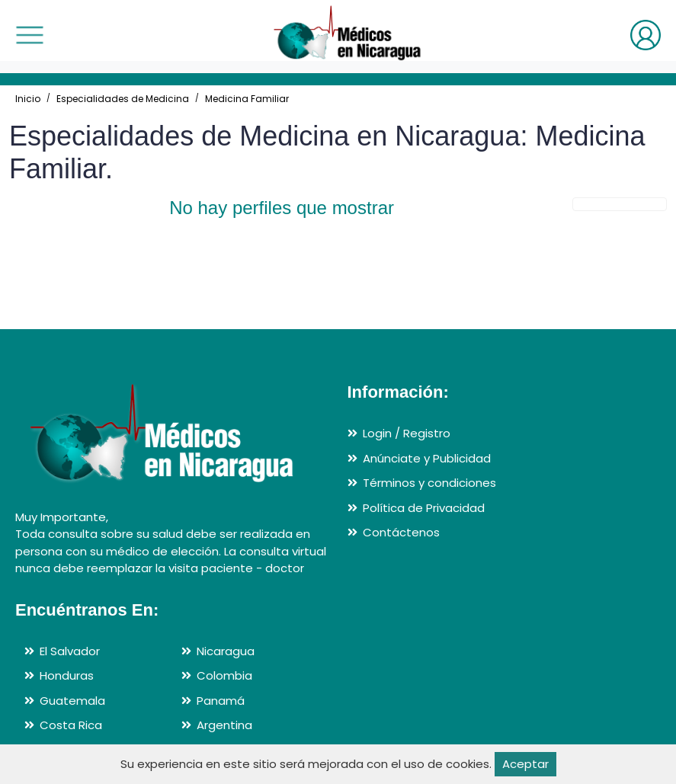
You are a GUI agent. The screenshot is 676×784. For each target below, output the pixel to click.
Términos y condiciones (429, 483)
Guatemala (72, 701)
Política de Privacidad (424, 508)
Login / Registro (407, 433)
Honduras (67, 675)
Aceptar (525, 764)
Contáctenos (401, 532)
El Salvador (70, 651)
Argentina (224, 725)
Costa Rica (71, 725)
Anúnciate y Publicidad (427, 458)
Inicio (28, 99)
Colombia (224, 675)
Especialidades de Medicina (123, 99)
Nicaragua (226, 651)
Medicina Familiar (247, 99)
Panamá (221, 701)
